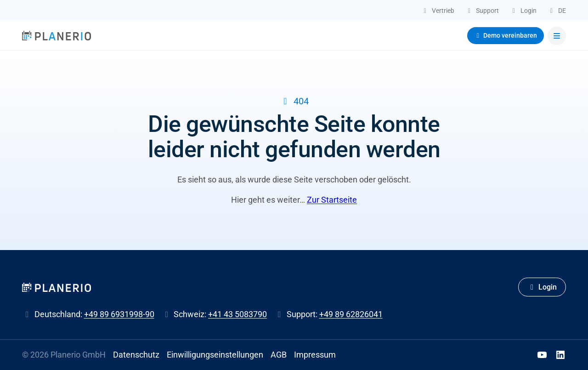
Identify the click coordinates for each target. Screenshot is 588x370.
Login (542, 287)
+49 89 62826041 (351, 314)
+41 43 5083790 (237, 314)
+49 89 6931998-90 (119, 314)
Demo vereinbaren (506, 35)
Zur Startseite (332, 200)
